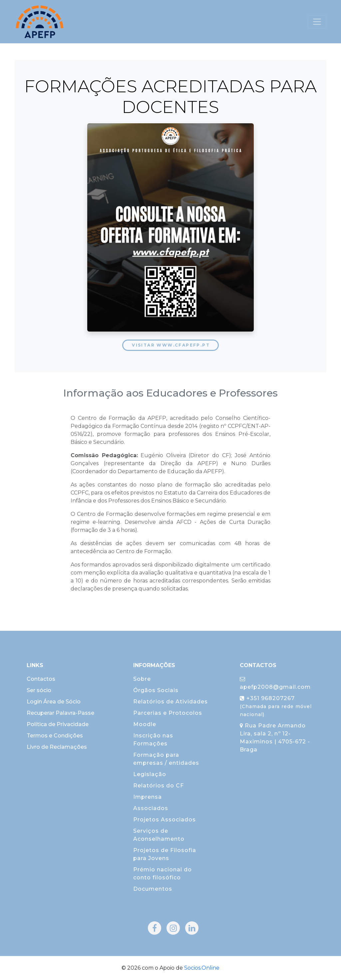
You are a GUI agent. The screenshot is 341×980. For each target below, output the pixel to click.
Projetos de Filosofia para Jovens (165, 854)
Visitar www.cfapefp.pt (171, 345)
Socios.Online (202, 968)
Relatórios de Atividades (170, 702)
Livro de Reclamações (57, 747)
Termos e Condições (55, 736)
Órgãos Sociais (156, 690)
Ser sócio (39, 690)
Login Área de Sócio (54, 702)
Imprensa (148, 797)
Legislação (150, 774)
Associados (151, 808)
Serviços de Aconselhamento (159, 835)
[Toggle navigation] (317, 22)
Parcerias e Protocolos (168, 713)
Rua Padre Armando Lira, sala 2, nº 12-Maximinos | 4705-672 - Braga (275, 738)
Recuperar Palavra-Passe (60, 713)
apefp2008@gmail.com (275, 683)
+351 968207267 (276, 706)
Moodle (145, 724)
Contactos (41, 679)
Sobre (142, 679)
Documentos (153, 889)
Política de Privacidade (58, 724)
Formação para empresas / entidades (166, 759)
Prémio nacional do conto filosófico (163, 874)
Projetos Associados (165, 820)
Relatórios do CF (159, 786)
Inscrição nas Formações (153, 740)
